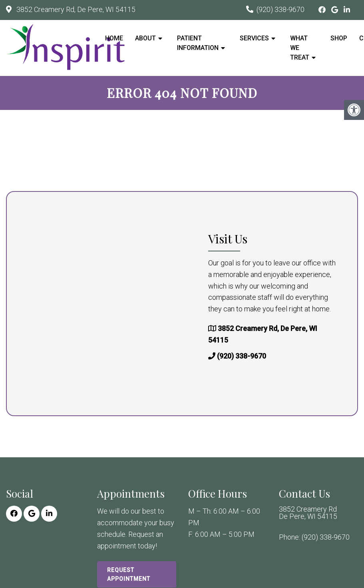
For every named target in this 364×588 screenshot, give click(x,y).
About (145, 38)
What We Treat (300, 48)
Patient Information (198, 43)
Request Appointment (129, 574)
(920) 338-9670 (280, 9)
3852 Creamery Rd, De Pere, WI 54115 (75, 9)
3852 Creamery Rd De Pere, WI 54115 (308, 513)
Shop (339, 38)
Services (254, 38)
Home (114, 38)
